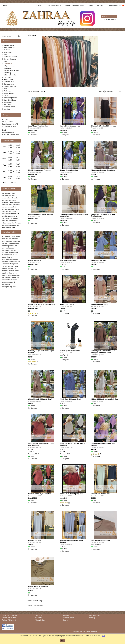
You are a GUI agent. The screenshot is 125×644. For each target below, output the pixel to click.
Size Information (11, 75)
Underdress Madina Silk (100, 494)
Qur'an (6, 95)
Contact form (14, 135)
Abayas (8, 68)
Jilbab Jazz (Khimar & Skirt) (70, 399)
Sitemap (92, 618)
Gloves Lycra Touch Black (70, 351)
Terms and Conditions (10, 616)
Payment (66, 616)
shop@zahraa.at (8, 132)
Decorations (8, 102)
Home (5, 5)
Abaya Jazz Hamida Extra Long (103, 170)
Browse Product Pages (35, 601)
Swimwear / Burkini (11, 57)
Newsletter (38, 618)
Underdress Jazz (35, 540)
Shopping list (113, 5)
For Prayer (7, 77)
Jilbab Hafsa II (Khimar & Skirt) (40, 399)
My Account (101, 5)
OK (63, 640)
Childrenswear (9, 84)
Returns (65, 620)
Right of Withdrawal (9, 620)
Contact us (38, 616)
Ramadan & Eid (9, 48)
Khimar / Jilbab (9, 82)
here (13, 227)
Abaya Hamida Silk (98, 260)
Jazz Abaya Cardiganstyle (38, 126)
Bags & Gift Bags (10, 100)
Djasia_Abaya (10, 66)
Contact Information (9, 618)
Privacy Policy (40, 620)
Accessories (8, 52)
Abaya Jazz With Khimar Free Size (41, 304)
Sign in (91, 5)
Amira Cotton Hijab (67, 304)
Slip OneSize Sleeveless (100, 540)
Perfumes (7, 91)
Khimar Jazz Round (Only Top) (71, 494)
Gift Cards (7, 105)
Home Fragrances (10, 98)
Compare (34, 135)
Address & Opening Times (75, 5)
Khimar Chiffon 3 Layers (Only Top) (105, 399)
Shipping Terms (9, 107)
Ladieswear (8, 64)
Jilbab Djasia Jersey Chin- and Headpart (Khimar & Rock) (103, 352)
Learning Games (10, 86)
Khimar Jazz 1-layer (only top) (40, 494)
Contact (39, 5)
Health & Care (9, 93)
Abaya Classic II (34, 260)
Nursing (8, 73)
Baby (5, 54)
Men (5, 89)
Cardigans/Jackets (12, 70)
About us (7, 109)
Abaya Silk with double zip (70, 126)
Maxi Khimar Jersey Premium (40, 170)
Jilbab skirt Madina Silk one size (104, 126)
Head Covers (8, 80)
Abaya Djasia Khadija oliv (38, 586)
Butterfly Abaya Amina (100, 304)
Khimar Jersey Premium (69, 170)
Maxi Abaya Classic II (68, 260)
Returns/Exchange (54, 5)
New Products (9, 45)
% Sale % (7, 50)
